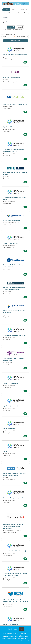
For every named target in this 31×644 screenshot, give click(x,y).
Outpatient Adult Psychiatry (11, 78)
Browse (14, 10)
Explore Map (23, 10)
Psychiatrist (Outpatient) (10, 127)
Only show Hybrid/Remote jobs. (13, 30)
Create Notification (23, 36)
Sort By (4, 36)
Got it (21, 629)
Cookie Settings (13, 629)
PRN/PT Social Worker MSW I (11, 220)
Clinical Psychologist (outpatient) (13, 498)
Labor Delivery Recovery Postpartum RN (15, 104)
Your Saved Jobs (22, 13)
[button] (21, 27)
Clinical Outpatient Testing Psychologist (15, 55)
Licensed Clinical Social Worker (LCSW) (14, 335)
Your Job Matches (9, 13)
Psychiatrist (6, 451)
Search (6, 10)
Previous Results (16, 41)
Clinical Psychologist (9, 429)
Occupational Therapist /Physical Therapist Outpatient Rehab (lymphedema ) (13, 526)
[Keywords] (15, 17)
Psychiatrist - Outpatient (10, 383)
